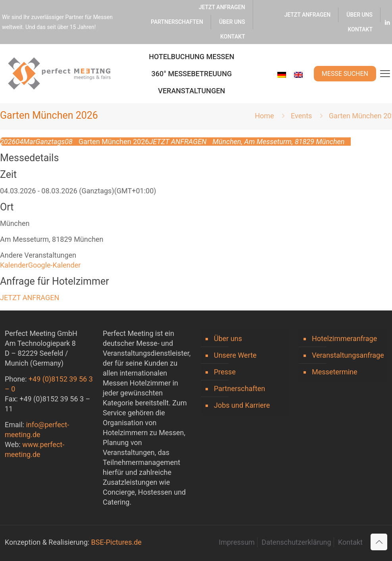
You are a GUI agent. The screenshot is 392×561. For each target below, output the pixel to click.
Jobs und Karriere (242, 405)
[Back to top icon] (379, 542)
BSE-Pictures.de (116, 542)
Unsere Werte (235, 355)
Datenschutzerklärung (296, 542)
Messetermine (335, 372)
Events (301, 116)
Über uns (228, 338)
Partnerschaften (239, 388)
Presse (225, 372)
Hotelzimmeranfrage (344, 338)
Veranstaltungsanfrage (348, 355)
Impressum (237, 542)
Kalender (14, 265)
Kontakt (350, 542)
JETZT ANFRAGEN (30, 298)
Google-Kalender (55, 265)
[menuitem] (282, 75)
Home (264, 116)
